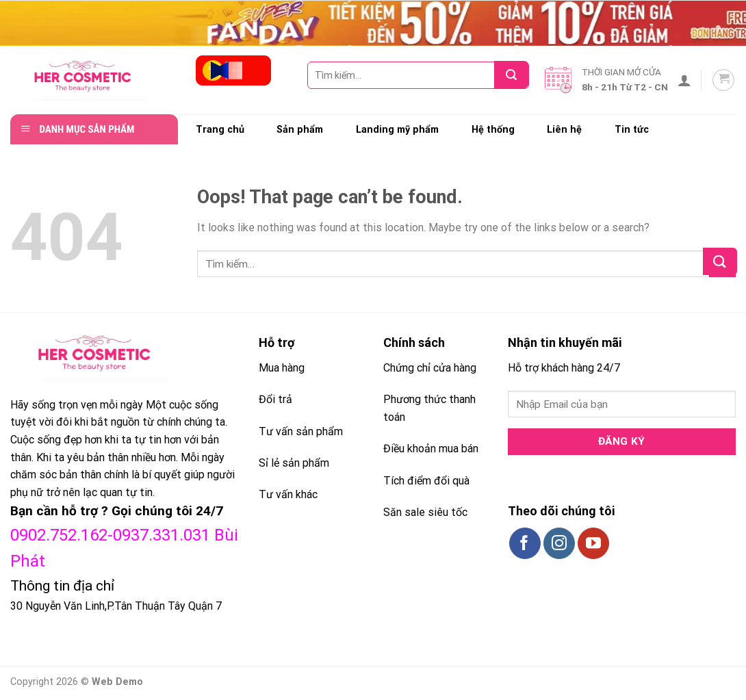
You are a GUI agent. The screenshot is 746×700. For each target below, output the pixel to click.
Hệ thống (493, 130)
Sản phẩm (300, 130)
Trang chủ (220, 130)
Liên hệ (564, 130)
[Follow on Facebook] (525, 543)
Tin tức (632, 130)
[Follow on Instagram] (559, 543)
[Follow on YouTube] (593, 543)
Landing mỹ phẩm (397, 130)
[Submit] (516, 75)
